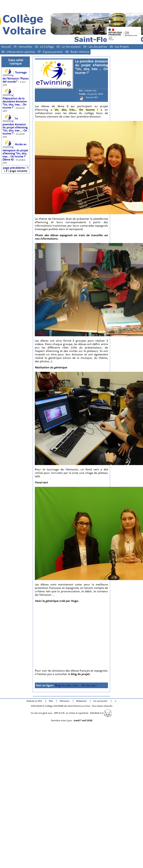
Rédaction (81, 701)
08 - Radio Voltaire (77, 52)
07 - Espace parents (50, 52)
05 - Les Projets (119, 47)
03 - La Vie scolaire (69, 47)
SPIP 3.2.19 (59, 713)
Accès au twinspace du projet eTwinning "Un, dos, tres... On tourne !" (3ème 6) (15, 152)
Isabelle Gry (90, 91)
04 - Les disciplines (95, 47)
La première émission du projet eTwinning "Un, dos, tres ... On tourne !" (15, 126)
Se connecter (100, 701)
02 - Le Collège (44, 47)
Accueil (6, 47)
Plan (51, 701)
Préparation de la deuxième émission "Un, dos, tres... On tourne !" (15, 100)
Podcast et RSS (34, 701)
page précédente (14, 168)
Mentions (65, 701)
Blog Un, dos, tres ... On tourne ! (76, 685)
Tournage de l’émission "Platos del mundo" (16, 77)
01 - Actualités (23, 47)
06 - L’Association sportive (18, 52)
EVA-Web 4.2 (101, 713)
